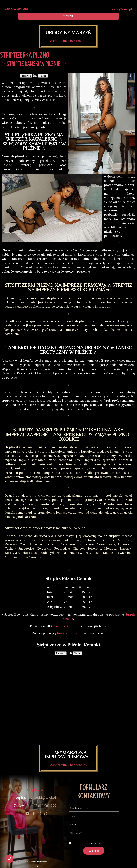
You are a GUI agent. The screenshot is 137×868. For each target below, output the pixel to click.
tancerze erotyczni (70, 633)
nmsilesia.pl (47, 866)
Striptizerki (35, 789)
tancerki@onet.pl (120, 9)
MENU (68, 16)
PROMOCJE (16, 862)
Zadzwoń (26, 76)
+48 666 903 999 (16, 9)
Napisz (43, 76)
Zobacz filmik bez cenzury (69, 41)
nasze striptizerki (66, 626)
